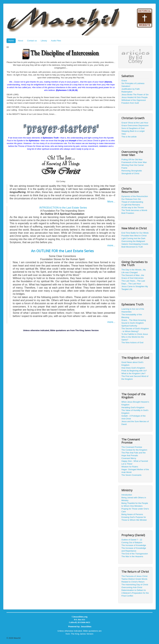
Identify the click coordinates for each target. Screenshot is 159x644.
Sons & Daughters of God (133, 128)
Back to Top (147, 638)
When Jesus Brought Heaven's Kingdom (135, 403)
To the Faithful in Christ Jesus (135, 334)
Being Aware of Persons (132, 514)
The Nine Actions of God (132, 343)
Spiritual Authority (129, 326)
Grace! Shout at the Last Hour (135, 123)
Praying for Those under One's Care (135, 510)
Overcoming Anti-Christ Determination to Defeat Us (134, 589)
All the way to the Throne (133, 207)
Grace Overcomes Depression (135, 125)
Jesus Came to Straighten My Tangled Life (135, 288)
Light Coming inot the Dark (133, 238)
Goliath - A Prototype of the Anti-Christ (133, 417)
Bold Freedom (128, 213)
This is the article (129, 137)
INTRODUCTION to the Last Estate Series (63, 208)
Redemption (127, 92)
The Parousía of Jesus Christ (134, 576)
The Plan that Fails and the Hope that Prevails (133, 454)
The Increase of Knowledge (134, 545)
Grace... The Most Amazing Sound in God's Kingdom (134, 322)
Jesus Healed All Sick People (134, 97)
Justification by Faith (131, 89)
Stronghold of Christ (130, 173)
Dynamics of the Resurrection (135, 196)
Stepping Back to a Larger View (133, 132)
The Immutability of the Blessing (132, 316)
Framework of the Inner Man (134, 162)
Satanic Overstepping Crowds (135, 244)
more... (111, 245)
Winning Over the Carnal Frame (132, 166)
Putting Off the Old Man (132, 159)
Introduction (127, 495)
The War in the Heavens (132, 556)
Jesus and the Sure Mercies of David (135, 423)
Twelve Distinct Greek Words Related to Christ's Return (134, 580)
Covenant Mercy (129, 458)
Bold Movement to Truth (132, 247)
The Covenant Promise (132, 447)
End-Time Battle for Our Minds (135, 233)
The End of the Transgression (135, 554)
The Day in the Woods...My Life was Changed (134, 271)
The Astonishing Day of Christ (135, 585)
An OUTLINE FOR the (62, 251)
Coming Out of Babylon (132, 542)
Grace (124, 81)
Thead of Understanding (132, 202)
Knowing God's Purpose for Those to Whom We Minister (134, 519)
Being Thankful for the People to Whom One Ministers (135, 505)
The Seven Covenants (131, 475)
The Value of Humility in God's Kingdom (135, 412)
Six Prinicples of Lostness (133, 83)
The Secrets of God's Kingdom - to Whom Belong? (135, 330)
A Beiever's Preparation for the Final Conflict (135, 594)
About (20, 41)
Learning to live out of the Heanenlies (133, 310)
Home (11, 41)
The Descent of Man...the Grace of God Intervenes (133, 277)
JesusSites (86, 627)
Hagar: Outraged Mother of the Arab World (135, 471)
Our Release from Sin (131, 199)
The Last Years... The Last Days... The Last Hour (133, 282)
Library (44, 41)
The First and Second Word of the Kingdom (135, 378)
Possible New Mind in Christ (134, 236)
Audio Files (56, 41)
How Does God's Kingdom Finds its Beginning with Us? (134, 369)
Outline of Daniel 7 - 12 (132, 540)
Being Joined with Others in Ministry (134, 499)
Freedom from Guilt (130, 103)
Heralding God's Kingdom (133, 407)
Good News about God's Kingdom (132, 364)
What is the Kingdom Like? (133, 373)
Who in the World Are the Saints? (133, 338)
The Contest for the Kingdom (134, 450)
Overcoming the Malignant (133, 241)
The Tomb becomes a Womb (134, 210)
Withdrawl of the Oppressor (134, 100)
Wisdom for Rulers (130, 467)
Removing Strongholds (132, 171)
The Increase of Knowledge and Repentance (134, 549)
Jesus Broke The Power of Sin (135, 95)
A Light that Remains (131, 205)
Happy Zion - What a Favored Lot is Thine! (135, 462)
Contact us (32, 41)
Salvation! (126, 86)
